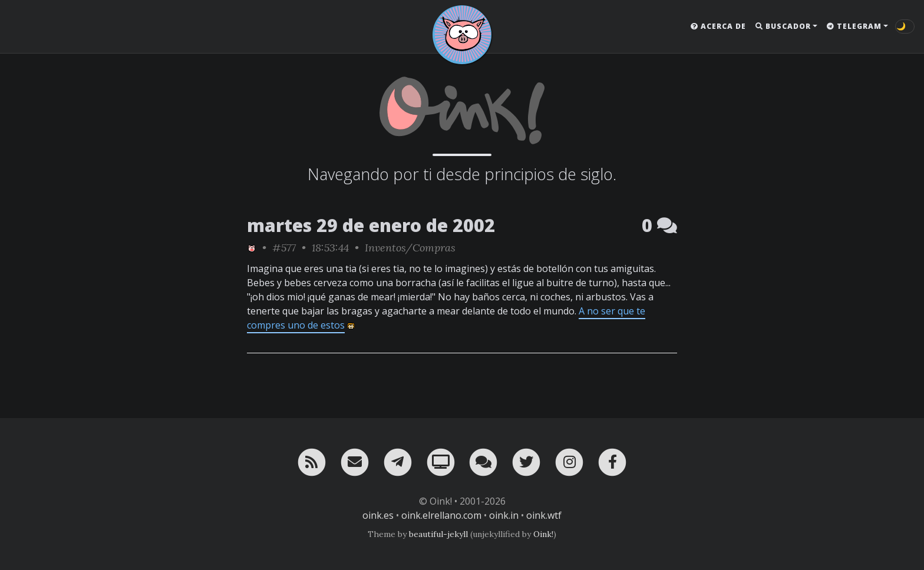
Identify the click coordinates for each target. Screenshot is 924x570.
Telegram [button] (854, 26)
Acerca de (718, 26)
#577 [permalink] (284, 248)
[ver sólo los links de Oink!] (252, 248)
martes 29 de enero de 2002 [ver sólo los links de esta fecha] (371, 225)
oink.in (504, 515)
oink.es (378, 515)
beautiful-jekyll (438, 534)
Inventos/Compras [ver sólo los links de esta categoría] (410, 248)
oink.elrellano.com (441, 515)
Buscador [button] (783, 26)
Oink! (543, 534)
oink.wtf (544, 515)
